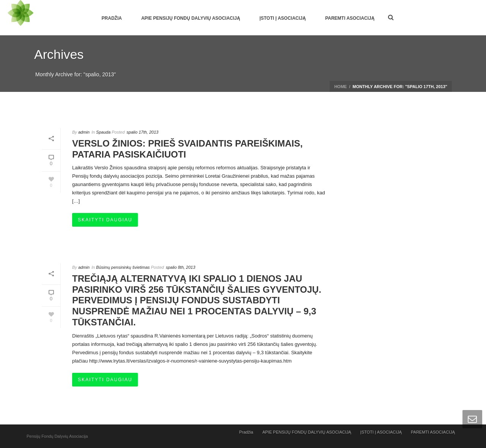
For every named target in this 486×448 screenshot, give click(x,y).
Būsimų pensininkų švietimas (123, 267)
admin (84, 132)
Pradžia (112, 18)
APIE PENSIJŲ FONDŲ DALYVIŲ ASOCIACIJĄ (191, 18)
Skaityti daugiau (105, 220)
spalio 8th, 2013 (181, 267)
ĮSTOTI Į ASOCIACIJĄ (282, 18)
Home (340, 87)
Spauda (103, 132)
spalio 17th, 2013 (142, 132)
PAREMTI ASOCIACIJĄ (350, 18)
